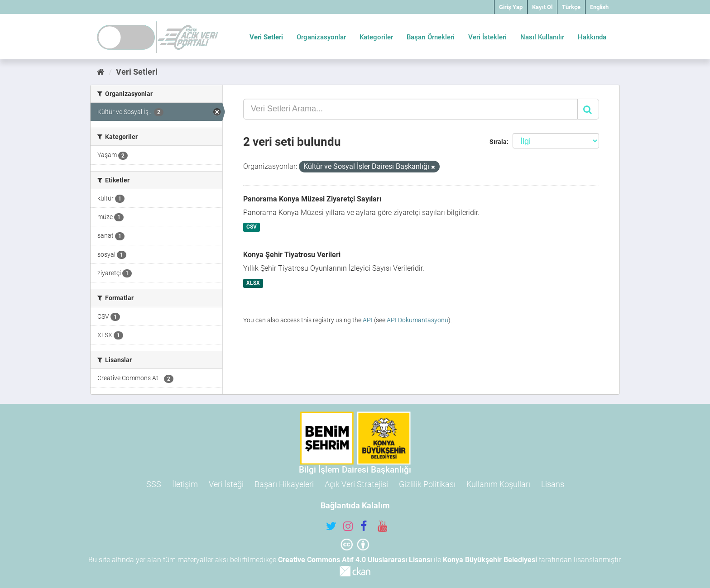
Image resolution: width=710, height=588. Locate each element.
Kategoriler (376, 37)
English (599, 7)
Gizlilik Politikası (427, 484)
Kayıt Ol (542, 7)
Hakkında (592, 37)
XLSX (253, 283)
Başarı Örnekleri (431, 37)
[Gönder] (588, 109)
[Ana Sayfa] (101, 72)
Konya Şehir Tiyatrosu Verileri (292, 255)
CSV (252, 227)
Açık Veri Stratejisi (356, 484)
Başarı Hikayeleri (284, 484)
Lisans (553, 484)
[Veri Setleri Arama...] (410, 109)
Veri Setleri (266, 37)
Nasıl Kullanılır (542, 37)
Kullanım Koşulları (498, 484)
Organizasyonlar (321, 37)
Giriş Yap (511, 7)
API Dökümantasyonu (417, 320)
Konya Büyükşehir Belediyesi (490, 560)
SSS (154, 484)
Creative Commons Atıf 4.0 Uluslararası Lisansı (355, 560)
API (368, 320)
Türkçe (571, 7)
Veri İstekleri (487, 37)
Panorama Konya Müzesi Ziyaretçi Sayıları (312, 199)
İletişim (185, 484)
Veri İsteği (226, 484)
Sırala (498, 142)
